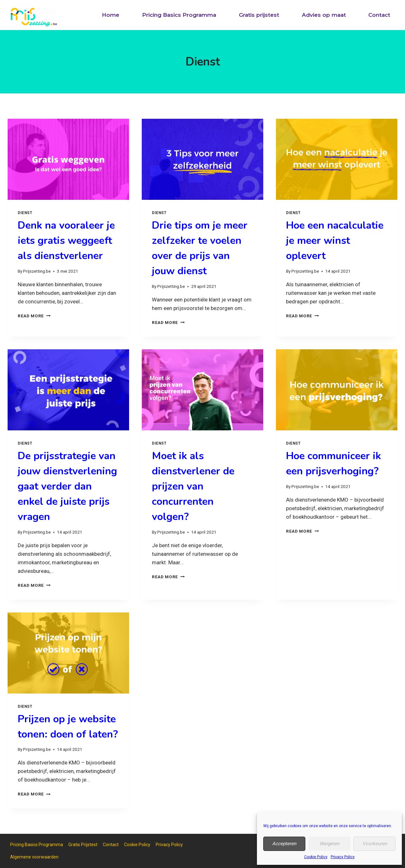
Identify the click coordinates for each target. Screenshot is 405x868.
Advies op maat (324, 15)
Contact (379, 15)
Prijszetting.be (37, 271)
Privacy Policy (343, 857)
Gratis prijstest (259, 15)
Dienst (25, 213)
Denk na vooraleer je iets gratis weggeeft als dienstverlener (66, 241)
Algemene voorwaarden (34, 857)
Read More (34, 316)
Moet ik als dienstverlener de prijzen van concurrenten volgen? (193, 486)
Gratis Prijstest (83, 845)
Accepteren (284, 844)
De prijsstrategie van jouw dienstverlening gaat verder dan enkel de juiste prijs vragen (67, 486)
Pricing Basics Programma (179, 15)
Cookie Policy (316, 857)
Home (111, 15)
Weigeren (329, 844)
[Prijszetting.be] (34, 17)
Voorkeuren (375, 844)
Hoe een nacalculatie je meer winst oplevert (335, 241)
